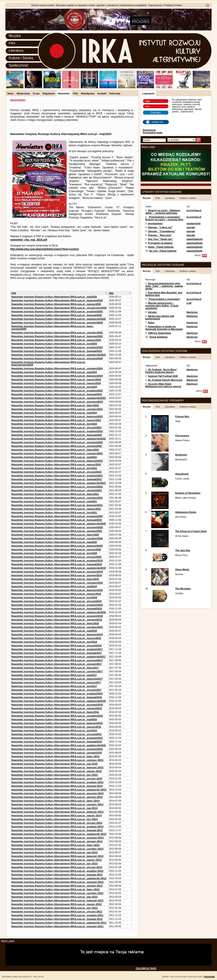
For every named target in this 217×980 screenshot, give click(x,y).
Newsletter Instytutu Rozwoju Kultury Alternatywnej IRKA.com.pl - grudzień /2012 (57, 871)
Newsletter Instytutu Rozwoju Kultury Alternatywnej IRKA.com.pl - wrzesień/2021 (57, 487)
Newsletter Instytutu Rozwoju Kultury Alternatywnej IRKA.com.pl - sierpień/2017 (57, 664)
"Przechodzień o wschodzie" (164, 299)
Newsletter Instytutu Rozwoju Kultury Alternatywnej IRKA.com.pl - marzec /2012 (56, 904)
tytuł (14, 293)
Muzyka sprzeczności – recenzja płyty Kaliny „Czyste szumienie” (162, 306)
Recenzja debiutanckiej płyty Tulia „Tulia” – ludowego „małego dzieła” (164, 286)
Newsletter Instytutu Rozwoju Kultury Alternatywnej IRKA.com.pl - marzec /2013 (56, 860)
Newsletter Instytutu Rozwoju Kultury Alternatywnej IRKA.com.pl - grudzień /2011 (57, 915)
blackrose (192, 312)
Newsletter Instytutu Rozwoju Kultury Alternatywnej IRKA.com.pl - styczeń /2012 (57, 912)
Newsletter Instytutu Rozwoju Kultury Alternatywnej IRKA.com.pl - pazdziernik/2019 (58, 568)
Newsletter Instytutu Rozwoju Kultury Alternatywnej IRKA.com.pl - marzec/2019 (56, 594)
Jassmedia (209, 977)
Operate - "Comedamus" (162, 231)
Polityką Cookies (173, 5)
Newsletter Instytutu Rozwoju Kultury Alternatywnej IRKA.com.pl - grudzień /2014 (57, 782)
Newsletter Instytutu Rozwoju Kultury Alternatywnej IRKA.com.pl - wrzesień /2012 (57, 882)
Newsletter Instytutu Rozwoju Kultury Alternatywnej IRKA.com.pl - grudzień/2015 (57, 738)
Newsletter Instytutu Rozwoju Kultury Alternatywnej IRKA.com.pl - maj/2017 (54, 675)
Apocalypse (182, 474)
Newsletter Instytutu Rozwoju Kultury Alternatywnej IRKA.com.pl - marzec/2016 (56, 727)
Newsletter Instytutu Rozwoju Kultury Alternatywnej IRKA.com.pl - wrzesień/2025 (57, 323)
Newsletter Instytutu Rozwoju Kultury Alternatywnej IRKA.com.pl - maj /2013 (54, 852)
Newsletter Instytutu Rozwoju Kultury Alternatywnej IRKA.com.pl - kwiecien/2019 (57, 590)
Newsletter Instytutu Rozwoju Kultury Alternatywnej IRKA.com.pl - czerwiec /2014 (57, 804)
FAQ (75, 93)
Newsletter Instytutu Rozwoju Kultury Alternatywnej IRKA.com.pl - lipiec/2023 (55, 405)
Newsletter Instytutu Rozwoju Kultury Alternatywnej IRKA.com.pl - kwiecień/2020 (57, 546)
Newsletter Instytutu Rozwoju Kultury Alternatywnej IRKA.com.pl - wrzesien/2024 (57, 358)
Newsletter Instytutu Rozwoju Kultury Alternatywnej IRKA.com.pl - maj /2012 (54, 897)
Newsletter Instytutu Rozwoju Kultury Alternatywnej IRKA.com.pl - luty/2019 (54, 597)
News (11, 93)
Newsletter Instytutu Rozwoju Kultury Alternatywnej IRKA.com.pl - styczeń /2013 (57, 867)
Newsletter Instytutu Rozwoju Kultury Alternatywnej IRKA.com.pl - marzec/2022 (56, 464)
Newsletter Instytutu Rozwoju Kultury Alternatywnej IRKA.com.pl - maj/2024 (54, 372)
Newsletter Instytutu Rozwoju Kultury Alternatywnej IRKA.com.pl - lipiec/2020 (55, 535)
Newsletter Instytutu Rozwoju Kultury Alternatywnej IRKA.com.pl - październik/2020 (58, 524)
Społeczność (19, 65)
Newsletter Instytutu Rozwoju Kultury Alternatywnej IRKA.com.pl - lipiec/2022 (55, 450)
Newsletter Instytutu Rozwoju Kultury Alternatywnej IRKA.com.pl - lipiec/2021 (55, 494)
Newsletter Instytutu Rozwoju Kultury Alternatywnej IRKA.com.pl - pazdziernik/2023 (58, 398)
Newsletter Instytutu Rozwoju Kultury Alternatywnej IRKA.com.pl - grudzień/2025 (57, 311)
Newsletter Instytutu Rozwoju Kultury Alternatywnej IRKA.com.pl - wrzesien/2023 (57, 402)
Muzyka (15, 36)
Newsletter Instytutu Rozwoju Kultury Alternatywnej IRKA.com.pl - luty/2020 (54, 553)
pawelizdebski (194, 239)
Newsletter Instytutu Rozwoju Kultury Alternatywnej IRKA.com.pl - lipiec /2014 (55, 801)
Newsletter (64, 93)
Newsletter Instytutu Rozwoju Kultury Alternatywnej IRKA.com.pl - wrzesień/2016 (57, 705)
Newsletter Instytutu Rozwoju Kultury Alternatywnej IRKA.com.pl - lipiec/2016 (55, 712)
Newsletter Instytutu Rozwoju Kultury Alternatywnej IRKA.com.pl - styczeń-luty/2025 (59, 308)
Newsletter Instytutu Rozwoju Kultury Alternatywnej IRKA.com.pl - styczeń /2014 (57, 823)
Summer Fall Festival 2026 (163, 376)
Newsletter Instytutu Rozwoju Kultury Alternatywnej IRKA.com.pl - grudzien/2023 (57, 391)
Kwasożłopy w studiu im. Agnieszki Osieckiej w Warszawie (164, 328)
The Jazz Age (183, 550)
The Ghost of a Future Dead (191, 531)
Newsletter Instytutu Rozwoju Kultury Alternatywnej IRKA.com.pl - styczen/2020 (56, 557)
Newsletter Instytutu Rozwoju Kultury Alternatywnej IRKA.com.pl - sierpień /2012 (57, 886)
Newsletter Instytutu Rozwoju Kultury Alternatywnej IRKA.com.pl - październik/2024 (58, 355)
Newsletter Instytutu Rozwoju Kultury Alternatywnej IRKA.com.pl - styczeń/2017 (56, 690)
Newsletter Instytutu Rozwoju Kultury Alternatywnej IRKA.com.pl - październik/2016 (58, 701)
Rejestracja (149, 130)
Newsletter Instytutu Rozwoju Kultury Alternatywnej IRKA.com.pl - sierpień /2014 (57, 797)
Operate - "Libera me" (160, 227)
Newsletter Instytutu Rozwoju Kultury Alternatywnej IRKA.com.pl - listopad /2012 (57, 875)
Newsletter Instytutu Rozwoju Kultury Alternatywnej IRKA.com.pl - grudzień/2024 (57, 347)
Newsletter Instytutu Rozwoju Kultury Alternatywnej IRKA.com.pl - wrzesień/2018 (57, 616)
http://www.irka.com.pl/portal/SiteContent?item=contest (45, 249)
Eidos (151, 323)
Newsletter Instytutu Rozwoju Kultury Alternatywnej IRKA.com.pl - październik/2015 (58, 745)
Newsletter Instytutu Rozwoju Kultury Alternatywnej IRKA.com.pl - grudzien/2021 (57, 476)
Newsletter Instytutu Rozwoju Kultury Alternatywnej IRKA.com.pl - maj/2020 (54, 542)
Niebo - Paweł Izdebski (161, 247)
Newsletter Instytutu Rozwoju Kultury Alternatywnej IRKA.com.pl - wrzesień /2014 (57, 793)
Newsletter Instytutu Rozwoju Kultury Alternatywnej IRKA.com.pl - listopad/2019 (57, 564)
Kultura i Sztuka (21, 58)
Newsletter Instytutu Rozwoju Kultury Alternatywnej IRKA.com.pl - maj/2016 (54, 719)
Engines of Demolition (188, 493)
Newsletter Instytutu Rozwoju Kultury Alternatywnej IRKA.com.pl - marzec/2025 (56, 340)
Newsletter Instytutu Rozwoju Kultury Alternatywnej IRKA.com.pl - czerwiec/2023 (57, 409)
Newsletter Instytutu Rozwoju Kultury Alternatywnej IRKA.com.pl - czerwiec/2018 (57, 627)
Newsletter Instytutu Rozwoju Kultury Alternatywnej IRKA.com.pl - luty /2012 (54, 908)
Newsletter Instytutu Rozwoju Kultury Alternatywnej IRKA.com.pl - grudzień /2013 (57, 827)
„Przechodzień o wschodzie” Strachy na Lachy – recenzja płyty (164, 218)
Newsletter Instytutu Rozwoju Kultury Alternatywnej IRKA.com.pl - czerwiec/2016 (57, 716)
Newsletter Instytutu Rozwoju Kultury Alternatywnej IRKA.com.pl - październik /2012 (59, 878)
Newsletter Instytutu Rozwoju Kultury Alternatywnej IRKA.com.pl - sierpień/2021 (57, 490)
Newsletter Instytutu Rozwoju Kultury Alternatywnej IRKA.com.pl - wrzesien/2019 (57, 572)
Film (12, 43)
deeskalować (155, 223)
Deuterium (181, 455)
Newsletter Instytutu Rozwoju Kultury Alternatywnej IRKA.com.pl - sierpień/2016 (57, 708)
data (111, 293)
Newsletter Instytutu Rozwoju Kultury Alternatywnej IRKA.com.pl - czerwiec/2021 (57, 498)
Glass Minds (182, 569)
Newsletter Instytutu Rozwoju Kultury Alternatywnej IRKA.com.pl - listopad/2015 (57, 742)
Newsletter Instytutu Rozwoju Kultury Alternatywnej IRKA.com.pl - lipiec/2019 (55, 579)
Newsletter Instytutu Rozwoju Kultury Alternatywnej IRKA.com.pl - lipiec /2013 (55, 845)
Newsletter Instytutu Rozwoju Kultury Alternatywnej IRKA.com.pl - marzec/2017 (56, 682)
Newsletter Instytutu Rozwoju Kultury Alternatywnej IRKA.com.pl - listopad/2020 (57, 520)
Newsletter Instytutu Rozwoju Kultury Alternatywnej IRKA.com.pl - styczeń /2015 (57, 779)
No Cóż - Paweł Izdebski (163, 251)
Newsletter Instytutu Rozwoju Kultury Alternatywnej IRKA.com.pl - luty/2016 (54, 730)
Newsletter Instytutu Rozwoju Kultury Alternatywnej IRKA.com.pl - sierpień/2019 (57, 575)
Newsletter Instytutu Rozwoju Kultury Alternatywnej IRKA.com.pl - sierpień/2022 (57, 446)
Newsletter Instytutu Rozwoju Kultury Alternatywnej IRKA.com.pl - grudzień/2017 (57, 649)
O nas (36, 93)
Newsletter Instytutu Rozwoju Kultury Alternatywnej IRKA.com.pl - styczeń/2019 (56, 601)
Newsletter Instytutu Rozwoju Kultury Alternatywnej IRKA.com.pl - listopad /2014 (57, 786)
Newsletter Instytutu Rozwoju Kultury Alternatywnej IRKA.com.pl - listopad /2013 (57, 830)
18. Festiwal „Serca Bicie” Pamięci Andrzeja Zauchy (161, 371)
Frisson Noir (182, 416)
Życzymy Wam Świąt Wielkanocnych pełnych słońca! (163, 385)
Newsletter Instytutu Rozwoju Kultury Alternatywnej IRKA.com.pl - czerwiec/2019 (57, 583)
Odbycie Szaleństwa (159, 333)
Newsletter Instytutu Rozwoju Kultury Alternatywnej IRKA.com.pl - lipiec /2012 (55, 889)
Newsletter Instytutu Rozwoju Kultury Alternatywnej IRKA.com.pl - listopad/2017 (57, 653)
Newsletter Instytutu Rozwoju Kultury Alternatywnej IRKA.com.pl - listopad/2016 (57, 697)
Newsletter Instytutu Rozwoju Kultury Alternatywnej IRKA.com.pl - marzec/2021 (56, 509)
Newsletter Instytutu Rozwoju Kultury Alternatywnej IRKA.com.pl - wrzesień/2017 (57, 660)
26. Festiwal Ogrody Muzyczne (165, 380)
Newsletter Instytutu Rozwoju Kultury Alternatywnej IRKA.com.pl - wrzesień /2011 (57, 926)
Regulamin (49, 93)
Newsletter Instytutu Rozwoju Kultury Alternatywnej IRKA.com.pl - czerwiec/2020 (57, 538)
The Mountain (183, 589)
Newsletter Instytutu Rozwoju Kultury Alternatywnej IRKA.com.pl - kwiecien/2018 (57, 634)
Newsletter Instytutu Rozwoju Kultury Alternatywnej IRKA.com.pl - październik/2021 (58, 483)
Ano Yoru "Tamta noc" (161, 239)
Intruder (153, 312)
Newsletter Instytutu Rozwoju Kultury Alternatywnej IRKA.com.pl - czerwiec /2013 (57, 849)
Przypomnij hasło (153, 133)
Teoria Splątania (158, 337)
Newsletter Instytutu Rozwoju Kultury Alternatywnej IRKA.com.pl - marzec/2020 (56, 549)
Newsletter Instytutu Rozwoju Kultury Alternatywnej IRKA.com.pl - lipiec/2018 (55, 623)
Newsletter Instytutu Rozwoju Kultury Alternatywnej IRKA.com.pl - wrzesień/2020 (57, 527)
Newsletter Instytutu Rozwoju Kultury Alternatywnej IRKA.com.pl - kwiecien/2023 (57, 416)
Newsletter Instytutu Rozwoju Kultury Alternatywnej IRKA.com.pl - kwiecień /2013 (57, 856)
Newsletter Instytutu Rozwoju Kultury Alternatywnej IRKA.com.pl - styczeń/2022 (56, 472)
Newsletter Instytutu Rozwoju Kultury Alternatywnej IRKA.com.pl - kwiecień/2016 (57, 723)
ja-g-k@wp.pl (194, 210)
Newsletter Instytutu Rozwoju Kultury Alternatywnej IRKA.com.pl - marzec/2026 (56, 304)
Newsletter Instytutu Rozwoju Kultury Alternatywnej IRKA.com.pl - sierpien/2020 (57, 531)
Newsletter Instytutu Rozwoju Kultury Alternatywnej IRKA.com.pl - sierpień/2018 (57, 620)
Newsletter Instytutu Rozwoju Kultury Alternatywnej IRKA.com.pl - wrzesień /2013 (57, 838)
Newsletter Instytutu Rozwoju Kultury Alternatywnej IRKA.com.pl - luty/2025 (54, 344)
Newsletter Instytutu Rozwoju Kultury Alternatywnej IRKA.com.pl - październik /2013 (59, 834)
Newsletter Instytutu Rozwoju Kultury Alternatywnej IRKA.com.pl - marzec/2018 (56, 638)
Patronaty (115, 93)
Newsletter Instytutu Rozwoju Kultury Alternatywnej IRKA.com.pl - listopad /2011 (57, 919)
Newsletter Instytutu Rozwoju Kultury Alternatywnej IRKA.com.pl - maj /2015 (54, 764)
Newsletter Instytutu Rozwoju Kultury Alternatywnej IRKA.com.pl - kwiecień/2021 (57, 505)
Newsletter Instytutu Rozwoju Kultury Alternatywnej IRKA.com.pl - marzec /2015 (56, 771)
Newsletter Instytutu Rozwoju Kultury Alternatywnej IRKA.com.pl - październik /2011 (59, 923)
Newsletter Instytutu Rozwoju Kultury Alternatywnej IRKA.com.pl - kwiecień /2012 (57, 900)
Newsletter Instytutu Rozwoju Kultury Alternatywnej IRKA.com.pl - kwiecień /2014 (57, 812)
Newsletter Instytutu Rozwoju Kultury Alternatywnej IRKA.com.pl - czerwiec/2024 (57, 368)
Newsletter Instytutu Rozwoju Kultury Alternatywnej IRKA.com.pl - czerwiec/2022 (57, 453)
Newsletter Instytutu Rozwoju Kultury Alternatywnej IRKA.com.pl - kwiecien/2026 (57, 300)
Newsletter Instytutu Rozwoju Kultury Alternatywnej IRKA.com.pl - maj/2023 (54, 413)
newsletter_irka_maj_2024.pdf (29, 240)
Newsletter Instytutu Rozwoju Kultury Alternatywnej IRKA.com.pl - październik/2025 (58, 319)
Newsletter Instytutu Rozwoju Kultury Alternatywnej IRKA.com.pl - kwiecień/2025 (57, 336)
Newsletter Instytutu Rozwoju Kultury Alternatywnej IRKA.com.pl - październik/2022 (58, 439)
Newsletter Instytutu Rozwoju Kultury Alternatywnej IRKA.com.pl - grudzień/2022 (57, 431)
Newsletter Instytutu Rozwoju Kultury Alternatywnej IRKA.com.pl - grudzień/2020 (57, 516)
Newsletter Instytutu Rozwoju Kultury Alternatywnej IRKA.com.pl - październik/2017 (58, 657)
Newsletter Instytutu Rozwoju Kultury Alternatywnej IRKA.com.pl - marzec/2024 (56, 379)
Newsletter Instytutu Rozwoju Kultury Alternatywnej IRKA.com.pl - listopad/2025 (57, 315)
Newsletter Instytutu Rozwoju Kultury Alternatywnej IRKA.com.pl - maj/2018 (54, 631)
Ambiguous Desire (186, 512)
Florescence (182, 436)
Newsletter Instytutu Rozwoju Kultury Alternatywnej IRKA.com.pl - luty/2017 (54, 686)
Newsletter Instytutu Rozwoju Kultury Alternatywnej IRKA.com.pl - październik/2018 (58, 612)
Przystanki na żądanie (160, 243)
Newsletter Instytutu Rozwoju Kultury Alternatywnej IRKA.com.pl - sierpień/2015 (57, 753)
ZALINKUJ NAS (146, 968)
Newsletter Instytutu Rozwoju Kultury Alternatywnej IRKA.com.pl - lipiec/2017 (55, 668)
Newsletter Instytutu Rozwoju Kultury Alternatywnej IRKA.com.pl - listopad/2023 (57, 394)
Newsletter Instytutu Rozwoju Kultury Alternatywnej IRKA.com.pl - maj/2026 (54, 297)
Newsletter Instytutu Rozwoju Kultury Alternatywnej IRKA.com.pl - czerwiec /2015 (57, 760)
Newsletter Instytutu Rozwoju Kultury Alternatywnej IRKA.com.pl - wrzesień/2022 (57, 442)
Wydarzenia (23, 93)
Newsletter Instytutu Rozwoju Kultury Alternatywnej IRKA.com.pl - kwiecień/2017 (57, 679)
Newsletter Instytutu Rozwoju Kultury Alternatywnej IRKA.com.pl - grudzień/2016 (57, 694)
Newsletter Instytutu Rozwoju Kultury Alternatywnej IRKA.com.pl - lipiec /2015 (55, 756)
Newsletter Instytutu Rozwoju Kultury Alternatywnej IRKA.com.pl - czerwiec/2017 (57, 671)
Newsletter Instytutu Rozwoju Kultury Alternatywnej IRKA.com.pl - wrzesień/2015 (57, 749)
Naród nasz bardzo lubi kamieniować (160, 317)
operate (191, 227)
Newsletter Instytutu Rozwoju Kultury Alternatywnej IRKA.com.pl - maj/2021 (54, 501)
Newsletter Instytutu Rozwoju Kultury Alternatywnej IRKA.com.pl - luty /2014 (54, 819)
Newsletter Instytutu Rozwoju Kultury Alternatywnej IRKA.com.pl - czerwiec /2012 (57, 893)
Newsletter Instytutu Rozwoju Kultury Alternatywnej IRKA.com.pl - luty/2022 (54, 468)
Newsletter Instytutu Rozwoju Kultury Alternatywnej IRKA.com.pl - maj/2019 (54, 586)
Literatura (16, 51)
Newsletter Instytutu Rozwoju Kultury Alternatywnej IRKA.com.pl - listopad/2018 (57, 609)
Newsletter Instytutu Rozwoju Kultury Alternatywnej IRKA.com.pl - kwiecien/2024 (57, 376)
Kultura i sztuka (188, 198)
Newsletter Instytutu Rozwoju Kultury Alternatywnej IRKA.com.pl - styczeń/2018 (56, 646)
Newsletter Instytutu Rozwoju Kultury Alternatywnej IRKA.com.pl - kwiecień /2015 (57, 767)
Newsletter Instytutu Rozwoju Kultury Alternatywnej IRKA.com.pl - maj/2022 (54, 457)
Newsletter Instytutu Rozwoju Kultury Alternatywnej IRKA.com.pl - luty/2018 (54, 642)
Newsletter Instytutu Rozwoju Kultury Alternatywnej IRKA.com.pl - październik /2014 (59, 790)
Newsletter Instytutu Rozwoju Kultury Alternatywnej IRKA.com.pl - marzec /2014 (56, 815)
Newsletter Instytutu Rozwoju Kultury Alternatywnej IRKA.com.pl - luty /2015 (54, 775)
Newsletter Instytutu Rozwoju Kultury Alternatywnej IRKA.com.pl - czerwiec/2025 (57, 333)
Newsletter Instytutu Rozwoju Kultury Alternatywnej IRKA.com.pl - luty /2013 (54, 864)
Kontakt (102, 93)
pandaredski (193, 223)
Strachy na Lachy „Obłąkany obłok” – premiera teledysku (163, 212)
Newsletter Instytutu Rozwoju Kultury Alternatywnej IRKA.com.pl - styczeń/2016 (56, 734)
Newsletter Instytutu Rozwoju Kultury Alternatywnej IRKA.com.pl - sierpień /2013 (57, 841)
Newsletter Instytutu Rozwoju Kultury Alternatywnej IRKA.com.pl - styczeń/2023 (56, 428)
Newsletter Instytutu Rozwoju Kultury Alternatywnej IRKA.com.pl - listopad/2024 (57, 351)
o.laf (189, 303)
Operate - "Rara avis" (160, 235)
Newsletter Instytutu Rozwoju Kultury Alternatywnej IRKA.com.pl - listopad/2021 (57, 479)
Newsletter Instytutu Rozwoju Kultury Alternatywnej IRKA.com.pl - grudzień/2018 (57, 605)
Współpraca (88, 93)
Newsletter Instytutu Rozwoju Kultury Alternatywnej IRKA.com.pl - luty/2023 (54, 424)
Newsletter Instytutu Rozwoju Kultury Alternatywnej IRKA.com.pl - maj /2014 (54, 808)
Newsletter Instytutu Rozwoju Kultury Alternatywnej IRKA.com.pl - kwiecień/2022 (57, 461)
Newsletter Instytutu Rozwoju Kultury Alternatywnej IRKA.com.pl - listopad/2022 (57, 435)
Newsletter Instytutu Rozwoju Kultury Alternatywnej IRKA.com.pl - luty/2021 (54, 512)
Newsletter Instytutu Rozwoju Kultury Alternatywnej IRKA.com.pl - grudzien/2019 (57, 561)
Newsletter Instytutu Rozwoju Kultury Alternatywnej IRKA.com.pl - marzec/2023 (56, 420)
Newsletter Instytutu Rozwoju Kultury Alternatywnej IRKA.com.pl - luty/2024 (54, 387)
